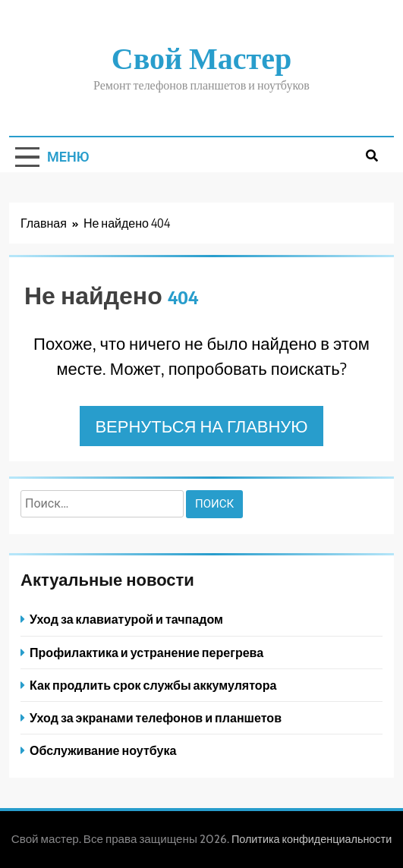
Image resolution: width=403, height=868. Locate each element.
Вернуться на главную (201, 426)
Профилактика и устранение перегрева (146, 652)
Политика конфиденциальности (312, 839)
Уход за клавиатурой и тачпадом (126, 619)
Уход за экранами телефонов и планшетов (156, 717)
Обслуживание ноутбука (103, 750)
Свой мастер (201, 57)
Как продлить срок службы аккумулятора (153, 685)
